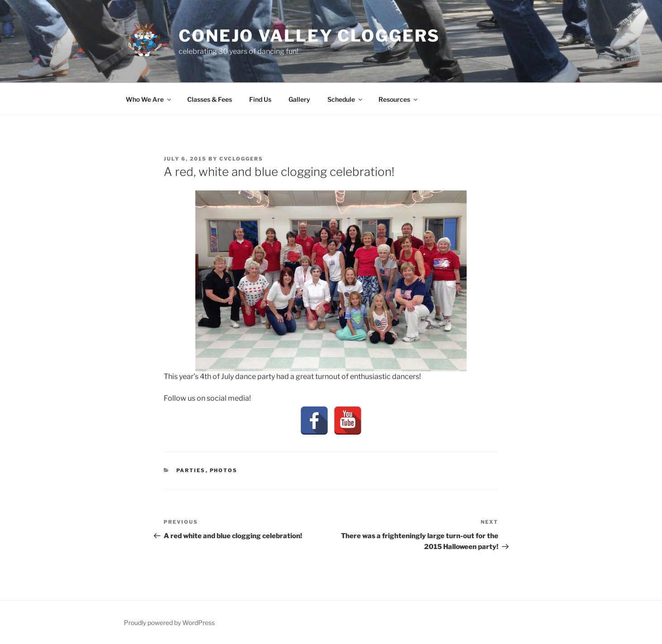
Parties (191, 470)
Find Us (260, 99)
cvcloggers (241, 159)
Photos (224, 470)
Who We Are (149, 99)
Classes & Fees (210, 99)
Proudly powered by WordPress (169, 623)
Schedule (345, 99)
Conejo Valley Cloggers (309, 36)
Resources (399, 99)
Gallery (299, 99)
